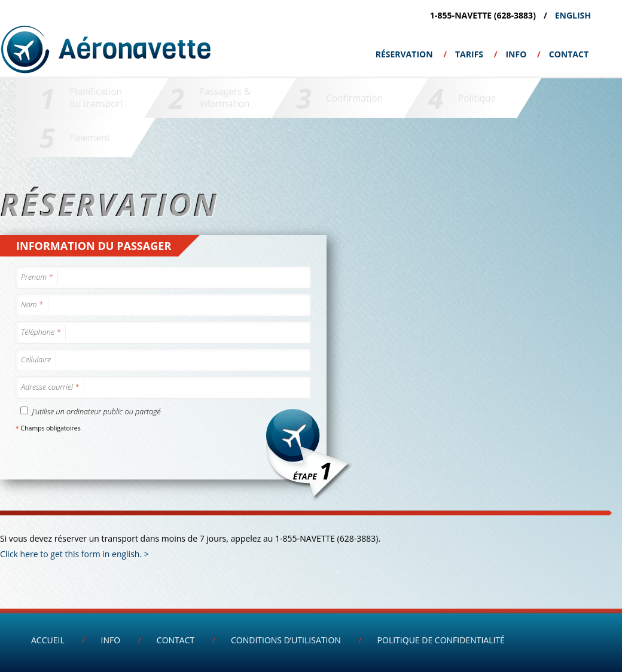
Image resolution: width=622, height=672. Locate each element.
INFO (516, 54)
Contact (569, 54)
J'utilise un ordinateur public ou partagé (91, 412)
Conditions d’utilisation (286, 640)
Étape (312, 470)
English (573, 15)
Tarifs (469, 54)
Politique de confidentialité (441, 640)
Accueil (48, 640)
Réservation (404, 54)
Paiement (90, 138)
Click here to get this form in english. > (74, 554)
